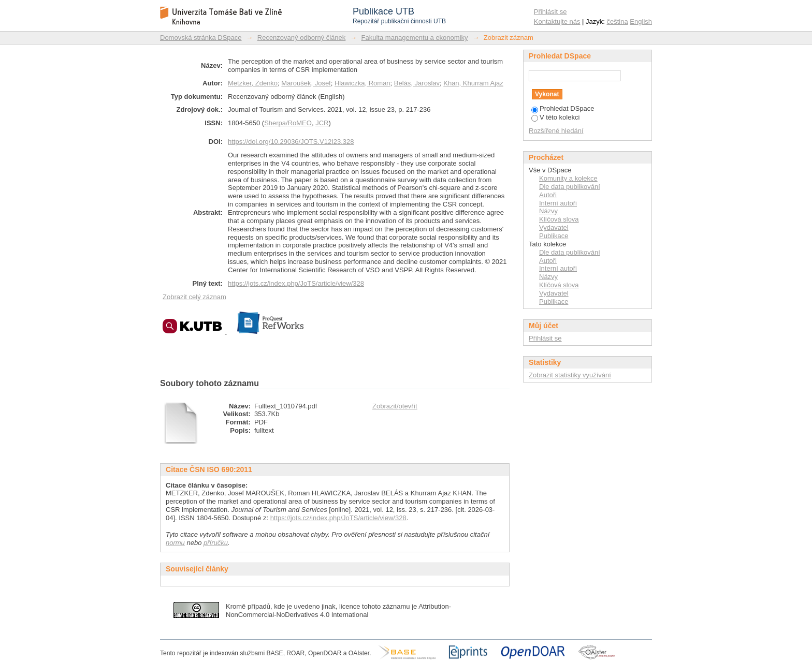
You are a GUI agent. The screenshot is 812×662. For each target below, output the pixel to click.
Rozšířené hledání (556, 131)
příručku (216, 543)
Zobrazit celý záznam (194, 297)
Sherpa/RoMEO (288, 123)
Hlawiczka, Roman (363, 83)
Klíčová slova (559, 219)
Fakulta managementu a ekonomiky (415, 38)
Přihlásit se (550, 12)
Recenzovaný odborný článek (302, 38)
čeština (618, 21)
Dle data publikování (570, 187)
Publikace (554, 236)
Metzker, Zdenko (253, 83)
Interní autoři (558, 203)
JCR (322, 123)
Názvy (548, 211)
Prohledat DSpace (563, 108)
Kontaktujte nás (557, 21)
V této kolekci (555, 117)
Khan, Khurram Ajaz (473, 83)
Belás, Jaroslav (417, 83)
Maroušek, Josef (306, 83)
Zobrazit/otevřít (395, 406)
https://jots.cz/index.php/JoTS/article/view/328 (296, 283)
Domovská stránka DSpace (201, 38)
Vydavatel (554, 227)
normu (175, 543)
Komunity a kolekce (568, 178)
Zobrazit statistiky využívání (570, 375)
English (641, 21)
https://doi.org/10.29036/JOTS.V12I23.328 (291, 142)
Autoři (548, 195)
